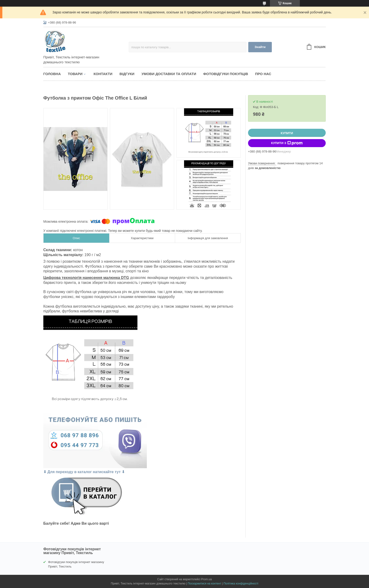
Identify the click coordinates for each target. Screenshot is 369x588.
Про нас (263, 74)
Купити (287, 133)
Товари (75, 74)
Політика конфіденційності (241, 584)
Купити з (287, 143)
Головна (52, 74)
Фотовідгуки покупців (226, 74)
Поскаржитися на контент (204, 584)
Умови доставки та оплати (169, 74)
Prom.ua (207, 579)
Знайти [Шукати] (260, 47)
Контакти (103, 74)
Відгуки (127, 74)
